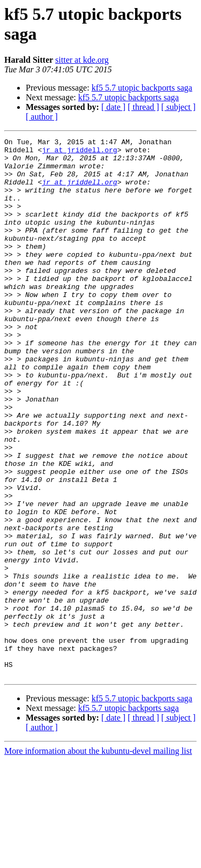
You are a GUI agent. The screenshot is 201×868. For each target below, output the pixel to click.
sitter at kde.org (82, 60)
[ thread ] (143, 107)
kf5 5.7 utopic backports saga (142, 88)
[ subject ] (178, 107)
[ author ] (42, 117)
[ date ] (113, 107)
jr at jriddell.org (79, 153)
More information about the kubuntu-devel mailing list (98, 859)
